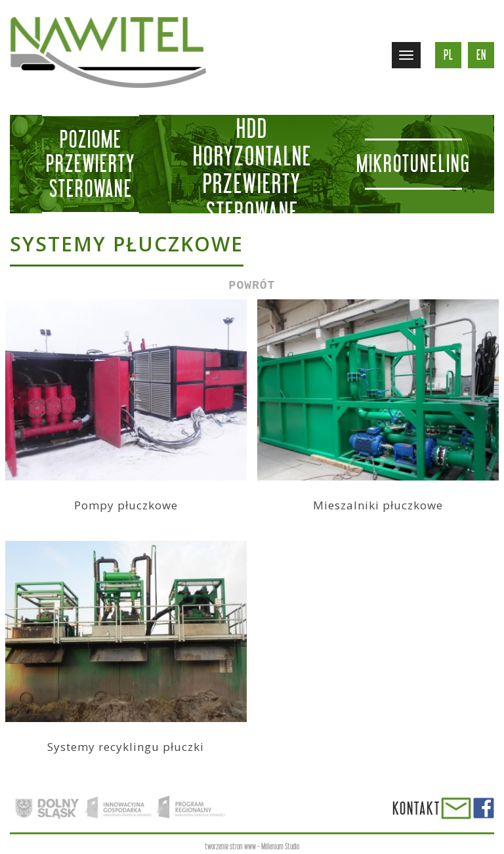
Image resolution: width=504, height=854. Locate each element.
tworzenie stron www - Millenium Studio (252, 846)
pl (449, 55)
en (481, 55)
